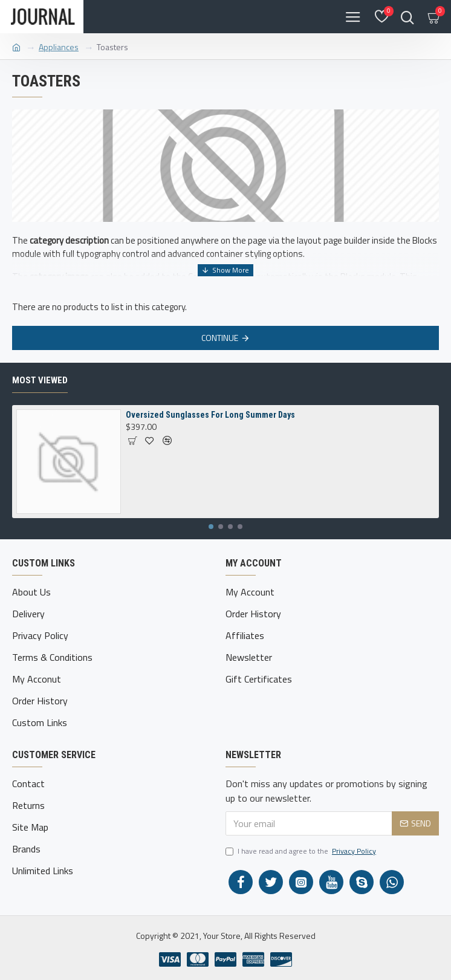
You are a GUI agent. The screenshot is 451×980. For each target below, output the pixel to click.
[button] (211, 527)
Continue (220, 338)
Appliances (59, 47)
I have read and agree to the (302, 851)
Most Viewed (40, 380)
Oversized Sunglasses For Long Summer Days (210, 415)
